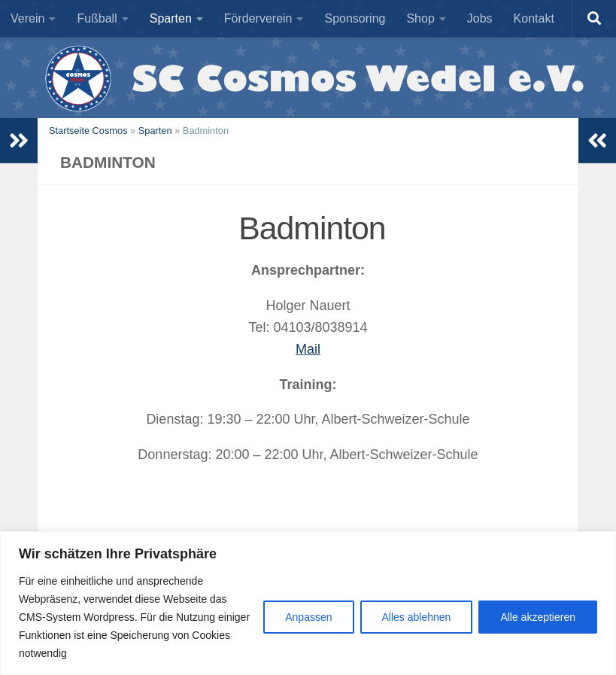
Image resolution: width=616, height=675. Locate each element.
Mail (308, 349)
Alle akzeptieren (538, 617)
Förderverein (258, 18)
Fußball (97, 18)
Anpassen (308, 617)
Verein (27, 18)
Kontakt (534, 18)
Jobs (480, 18)
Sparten (171, 18)
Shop (420, 18)
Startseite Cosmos (88, 131)
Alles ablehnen (417, 617)
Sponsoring (355, 18)
